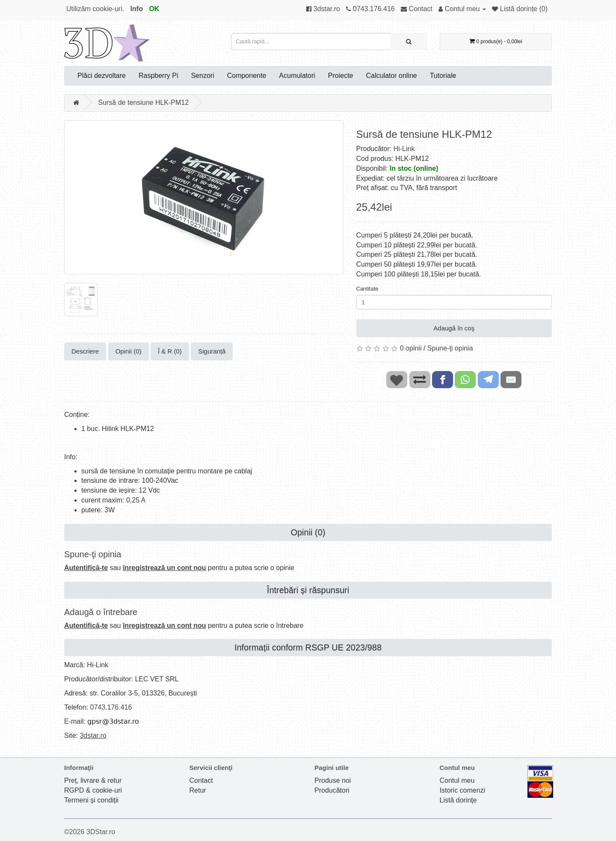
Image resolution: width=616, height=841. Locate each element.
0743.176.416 (111, 707)
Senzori (202, 76)
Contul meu (457, 780)
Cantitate (367, 289)
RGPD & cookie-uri (93, 790)
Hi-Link (404, 149)
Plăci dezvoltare (102, 76)
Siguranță (212, 351)
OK (154, 9)
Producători (332, 790)
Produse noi (333, 780)
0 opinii (411, 348)
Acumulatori (297, 76)
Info (137, 9)
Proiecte (341, 76)
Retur (198, 790)
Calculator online (392, 76)
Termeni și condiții (91, 800)
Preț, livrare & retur (93, 780)
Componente (247, 76)
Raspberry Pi (158, 76)
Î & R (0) (170, 351)
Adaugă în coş (454, 328)
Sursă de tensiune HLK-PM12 (143, 103)
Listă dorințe (458, 800)
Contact (201, 780)
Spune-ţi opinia (450, 348)
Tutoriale (443, 76)
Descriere (85, 351)
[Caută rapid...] (409, 42)
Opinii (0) (129, 351)
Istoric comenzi (463, 790)
